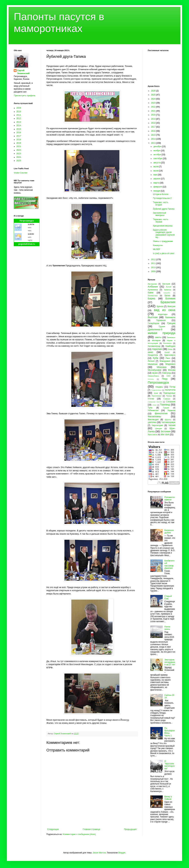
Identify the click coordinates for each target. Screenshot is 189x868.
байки (151, 293)
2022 (19, 150)
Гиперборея (153, 323)
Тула (150, 408)
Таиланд (165, 405)
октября (157, 155)
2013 (19, 122)
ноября (157, 151)
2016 (19, 133)
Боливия (170, 299)
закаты (158, 337)
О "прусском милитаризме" (170, 765)
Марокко (170, 364)
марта (157, 183)
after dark (165, 435)
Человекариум (168, 422)
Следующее (53, 829)
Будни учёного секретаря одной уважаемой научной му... (164, 234)
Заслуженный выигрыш (159, 214)
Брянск (160, 306)
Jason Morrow (99, 853)
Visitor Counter (21, 173)
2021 (19, 147)
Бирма (151, 299)
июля (156, 167)
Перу (165, 379)
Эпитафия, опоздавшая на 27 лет (170, 662)
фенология (161, 413)
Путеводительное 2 (162, 198)
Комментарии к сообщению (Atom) (79, 834)
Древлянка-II (155, 329)
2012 (19, 118)
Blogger (122, 853)
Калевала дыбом (169, 531)
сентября (158, 159)
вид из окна (165, 310)
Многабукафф (155, 370)
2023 (19, 154)
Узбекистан (153, 410)
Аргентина (153, 290)
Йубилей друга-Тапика (164, 209)
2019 (19, 143)
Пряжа (169, 396)
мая (156, 175)
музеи (155, 373)
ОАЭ (168, 376)
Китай (167, 352)
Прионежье (156, 396)
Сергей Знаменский (23, 72)
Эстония (165, 431)
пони (156, 393)
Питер (172, 387)
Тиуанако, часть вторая (161, 204)
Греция (171, 323)
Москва (172, 370)
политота (170, 390)
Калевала (167, 343)
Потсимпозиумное (170, 498)
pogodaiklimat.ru (27, 244)
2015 (19, 129)
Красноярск (170, 355)
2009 (19, 108)
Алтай (169, 287)
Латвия (151, 361)
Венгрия (171, 306)
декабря (158, 147)
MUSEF (157, 249)
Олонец (151, 379)
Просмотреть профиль (25, 96)
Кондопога (153, 355)
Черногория (157, 425)
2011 (19, 115)
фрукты (168, 420)
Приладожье (169, 393)
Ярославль (152, 435)
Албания (153, 287)
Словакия (171, 402)
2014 (19, 126)
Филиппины (154, 416)
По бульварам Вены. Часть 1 (170, 732)
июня (156, 171)
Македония (165, 361)
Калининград (154, 346)
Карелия (157, 349)
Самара (167, 399)
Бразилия (168, 302)
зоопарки (156, 340)
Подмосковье (156, 390)
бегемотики (153, 296)
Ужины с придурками (163, 241)
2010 (19, 112)
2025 (19, 161)
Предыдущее (130, 829)
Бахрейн (167, 293)
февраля (158, 187)
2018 (19, 140)
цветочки (152, 422)
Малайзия (153, 364)
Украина (171, 410)
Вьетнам (153, 317)
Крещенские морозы (163, 226)
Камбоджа (170, 346)
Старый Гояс (168, 597)
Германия (161, 320)
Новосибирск (153, 376)
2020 (154, 115)
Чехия (172, 425)
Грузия (162, 327)
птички (151, 399)
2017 (19, 136)
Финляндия (153, 420)
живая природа (162, 333)
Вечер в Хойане (168, 798)
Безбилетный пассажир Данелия (169, 564)
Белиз (167, 296)
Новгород (166, 373)
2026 (154, 91)
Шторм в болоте (161, 194)
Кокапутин (158, 245)
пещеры (159, 387)
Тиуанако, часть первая (161, 221)
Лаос (168, 358)
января (157, 191)
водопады (163, 314)
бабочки (168, 290)
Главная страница (91, 829)
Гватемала (170, 317)
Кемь (170, 349)
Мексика (162, 367)
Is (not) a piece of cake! (164, 253)
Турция (166, 408)
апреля (157, 179)
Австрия (166, 284)
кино (150, 352)
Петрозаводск (27, 221)
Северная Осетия (155, 402)
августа (157, 163)
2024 (19, 157)
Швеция (158, 428)
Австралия (152, 284)
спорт (154, 405)
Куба (155, 358)
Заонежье (171, 337)
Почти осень (167, 628)
